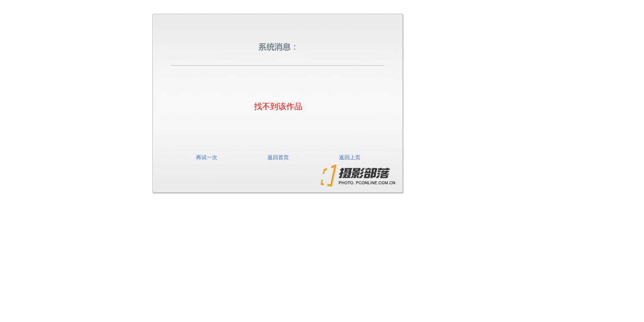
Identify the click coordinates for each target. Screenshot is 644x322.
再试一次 (207, 157)
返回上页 (350, 157)
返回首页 (278, 157)
